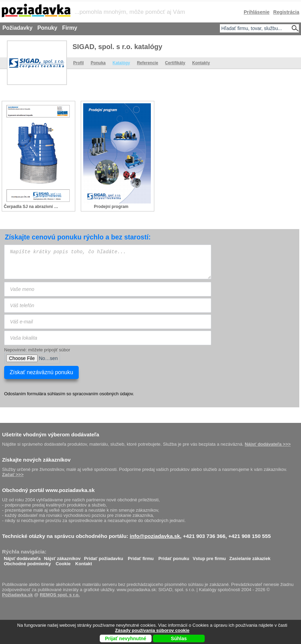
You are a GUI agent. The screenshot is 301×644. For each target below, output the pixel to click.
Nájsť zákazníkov (62, 557)
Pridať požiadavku (104, 557)
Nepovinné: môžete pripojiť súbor (37, 350)
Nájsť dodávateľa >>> (268, 444)
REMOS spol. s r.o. (60, 595)
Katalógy (121, 63)
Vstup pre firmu (209, 557)
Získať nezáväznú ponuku (41, 372)
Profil (79, 63)
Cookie (63, 562)
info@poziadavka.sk (155, 536)
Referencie (148, 63)
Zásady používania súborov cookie (152, 630)
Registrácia (286, 12)
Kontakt (84, 562)
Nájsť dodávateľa (22, 557)
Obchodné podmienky (27, 562)
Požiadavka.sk (17, 595)
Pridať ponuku (174, 557)
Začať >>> (13, 475)
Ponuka (98, 63)
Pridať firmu (141, 557)
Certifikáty (175, 63)
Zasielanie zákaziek (250, 557)
